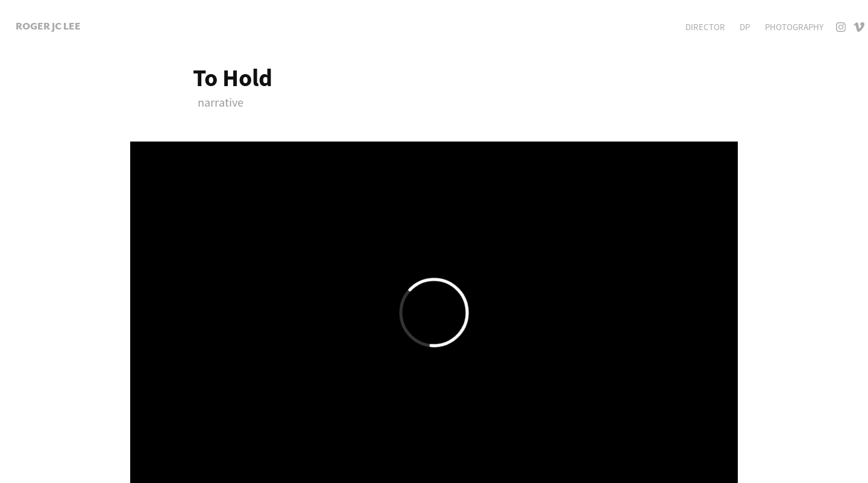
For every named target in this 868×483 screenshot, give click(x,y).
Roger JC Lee (48, 26)
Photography (794, 27)
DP (745, 27)
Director (705, 27)
